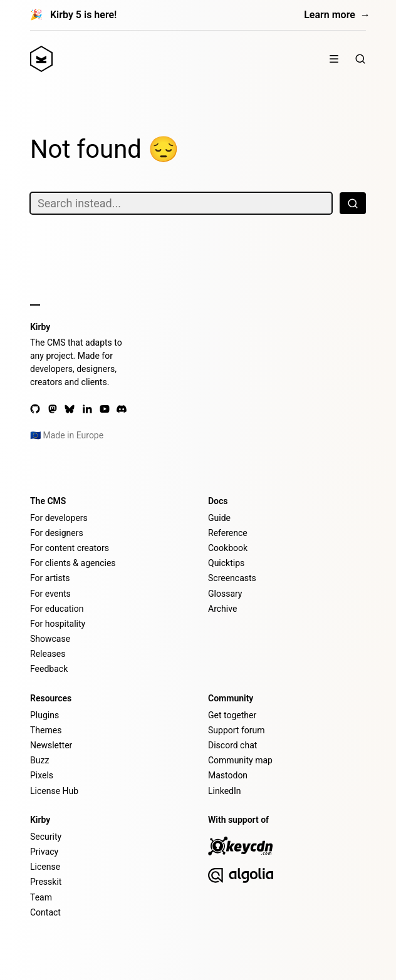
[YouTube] (105, 409)
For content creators (70, 548)
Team (41, 897)
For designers (57, 533)
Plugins (44, 715)
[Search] (360, 59)
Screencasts (232, 578)
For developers (59, 518)
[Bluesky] (70, 409)
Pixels (42, 775)
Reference (228, 533)
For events (50, 594)
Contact (45, 912)
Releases (48, 654)
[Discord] (122, 409)
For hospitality (58, 624)
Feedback (49, 669)
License (45, 867)
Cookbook (228, 548)
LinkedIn (225, 791)
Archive (222, 609)
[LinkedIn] (87, 409)
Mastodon (228, 775)
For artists (50, 578)
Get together (232, 715)
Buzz (39, 760)
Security (46, 837)
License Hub (54, 791)
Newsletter (51, 745)
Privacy (44, 852)
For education (57, 609)
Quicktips (226, 563)
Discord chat (232, 745)
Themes (46, 730)
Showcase (50, 639)
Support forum (236, 730)
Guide (219, 518)
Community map (240, 760)
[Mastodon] (53, 409)
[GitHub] (35, 409)
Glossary (225, 594)
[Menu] (334, 59)
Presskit (46, 882)
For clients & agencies (73, 563)
